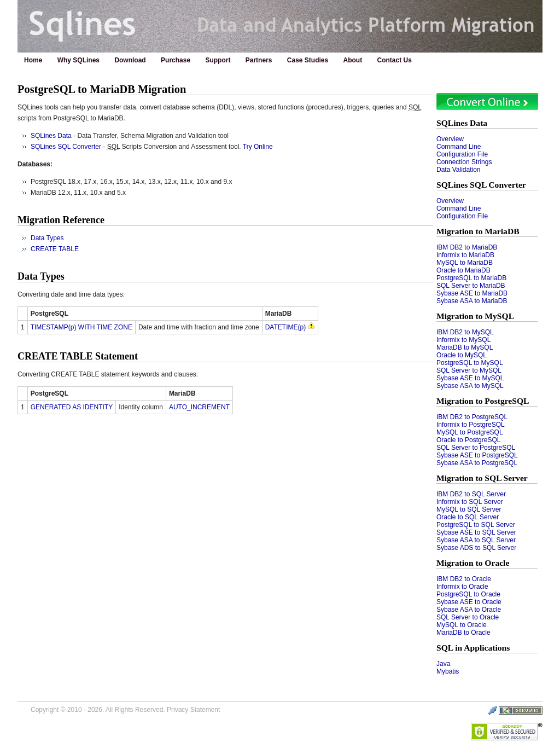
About (353, 60)
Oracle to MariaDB (463, 270)
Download (130, 60)
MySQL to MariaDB (465, 263)
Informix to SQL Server (470, 502)
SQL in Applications (473, 648)
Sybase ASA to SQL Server (476, 540)
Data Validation (459, 170)
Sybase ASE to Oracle (469, 602)
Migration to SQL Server (482, 478)
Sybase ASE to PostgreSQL (477, 455)
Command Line (459, 147)
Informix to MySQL (463, 340)
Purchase (176, 60)
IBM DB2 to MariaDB (467, 247)
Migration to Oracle (473, 563)
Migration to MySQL (475, 316)
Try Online (258, 147)
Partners (259, 60)
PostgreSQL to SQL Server (476, 525)
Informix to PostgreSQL (471, 425)
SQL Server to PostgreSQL (476, 448)
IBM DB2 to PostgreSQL (472, 417)
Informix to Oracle (462, 587)
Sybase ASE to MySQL (470, 378)
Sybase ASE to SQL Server (476, 532)
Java (443, 664)
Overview (450, 139)
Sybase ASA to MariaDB (472, 301)
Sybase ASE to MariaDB (472, 293)
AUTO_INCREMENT (199, 407)
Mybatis (448, 671)
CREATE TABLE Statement (78, 356)
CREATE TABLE (55, 249)
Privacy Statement (193, 710)
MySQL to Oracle (462, 625)
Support (218, 60)
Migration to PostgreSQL (483, 401)
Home (33, 60)
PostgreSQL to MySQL (470, 363)
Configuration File (462, 154)
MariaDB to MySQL (465, 347)
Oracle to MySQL (462, 355)
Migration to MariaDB (478, 231)
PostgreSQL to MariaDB (471, 278)
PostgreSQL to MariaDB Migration (102, 89)
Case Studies (308, 60)
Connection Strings (464, 162)
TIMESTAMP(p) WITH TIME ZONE (81, 327)
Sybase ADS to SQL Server (476, 548)
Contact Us (395, 60)
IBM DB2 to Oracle (464, 579)
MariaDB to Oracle (463, 633)
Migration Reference (61, 220)
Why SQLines (78, 60)
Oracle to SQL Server (468, 517)
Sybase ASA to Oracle (469, 610)
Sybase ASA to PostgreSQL (477, 463)
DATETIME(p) (285, 327)
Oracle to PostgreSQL (468, 440)
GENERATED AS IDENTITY (72, 407)
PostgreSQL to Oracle (468, 594)
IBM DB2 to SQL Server (471, 494)
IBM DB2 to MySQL (465, 332)
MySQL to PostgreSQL (470, 432)
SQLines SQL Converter (481, 185)
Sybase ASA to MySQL (470, 386)
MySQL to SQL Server (469, 509)
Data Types (47, 238)
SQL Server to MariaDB (471, 286)
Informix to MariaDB (465, 255)
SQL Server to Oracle (468, 617)
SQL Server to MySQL (469, 370)
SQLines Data (462, 123)
